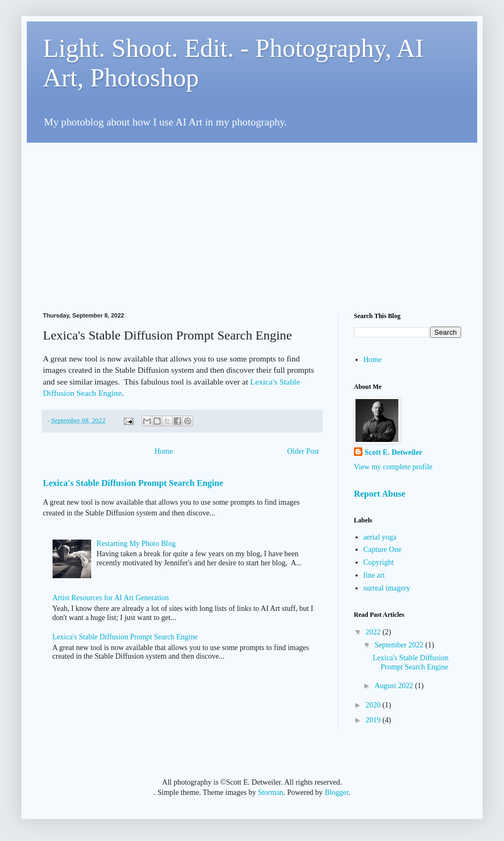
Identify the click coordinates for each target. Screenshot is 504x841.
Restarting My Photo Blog (136, 544)
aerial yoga (380, 537)
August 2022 (394, 686)
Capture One (383, 549)
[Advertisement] (165, 218)
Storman (270, 792)
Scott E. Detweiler (394, 452)
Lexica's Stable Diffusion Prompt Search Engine (133, 483)
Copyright (379, 562)
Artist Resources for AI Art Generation (111, 598)
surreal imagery (387, 588)
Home (164, 451)
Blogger (336, 792)
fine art (374, 575)
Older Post (303, 451)
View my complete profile (393, 467)
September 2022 (400, 645)
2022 (374, 632)
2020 (374, 705)
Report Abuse (380, 494)
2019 (374, 720)
